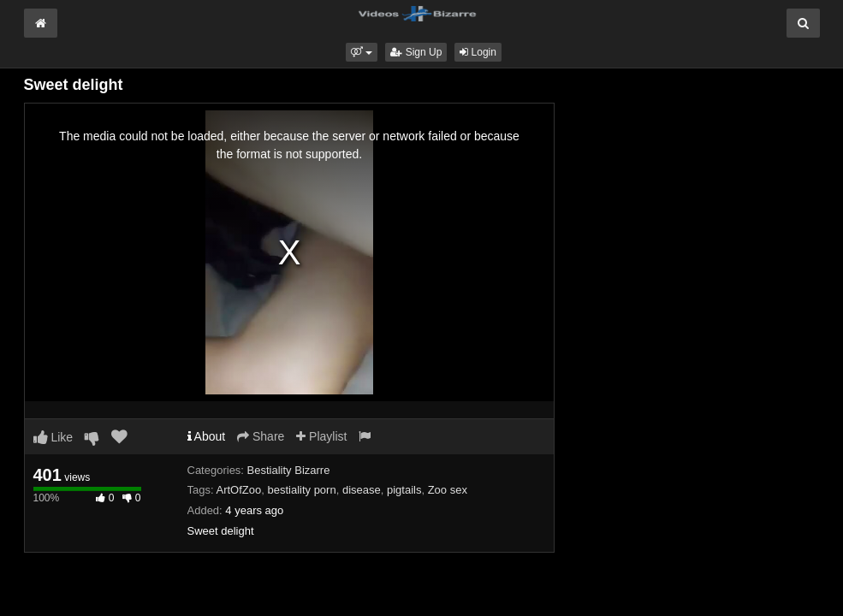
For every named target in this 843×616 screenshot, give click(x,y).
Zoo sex (448, 490)
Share (261, 436)
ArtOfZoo (238, 490)
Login (478, 52)
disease (362, 490)
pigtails (404, 490)
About (207, 436)
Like (53, 437)
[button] (362, 52)
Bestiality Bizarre (289, 470)
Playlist (321, 436)
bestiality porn (301, 490)
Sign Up (416, 52)
